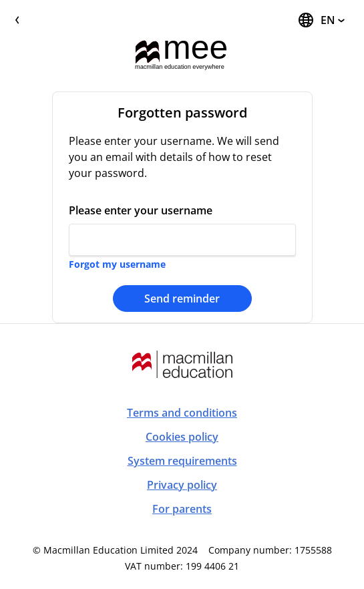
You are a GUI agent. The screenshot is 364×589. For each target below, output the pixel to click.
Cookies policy (182, 437)
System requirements (182, 461)
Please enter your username (141, 210)
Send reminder (182, 299)
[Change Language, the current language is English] (321, 20)
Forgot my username (117, 264)
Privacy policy (182, 485)
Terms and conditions (182, 413)
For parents (182, 509)
